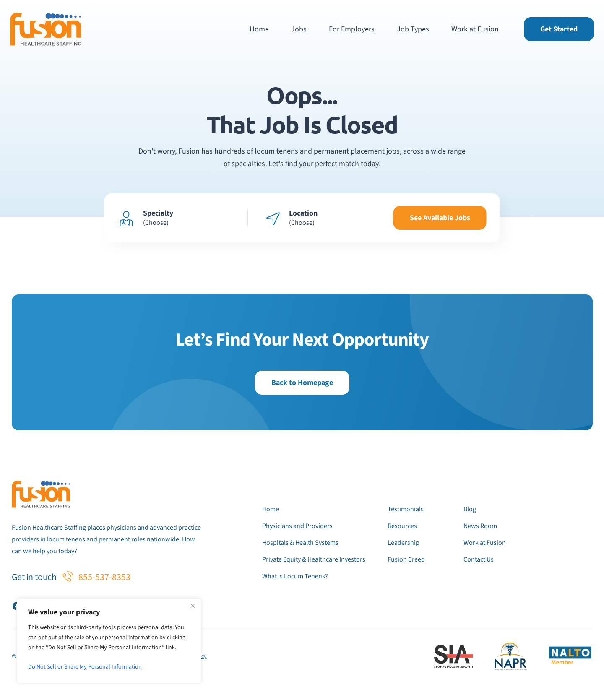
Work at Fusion (475, 29)
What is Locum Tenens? (295, 576)
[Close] (193, 606)
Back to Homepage (302, 383)
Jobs (299, 29)
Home (259, 29)
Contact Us (479, 559)
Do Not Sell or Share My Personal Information (85, 667)
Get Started (559, 29)
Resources (402, 526)
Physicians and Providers (297, 526)
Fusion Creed (406, 559)
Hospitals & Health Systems (300, 543)
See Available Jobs (440, 218)
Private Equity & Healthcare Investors (314, 559)
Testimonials (406, 509)
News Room (480, 526)
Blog (470, 509)
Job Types (413, 29)
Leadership (404, 543)
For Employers (352, 29)
